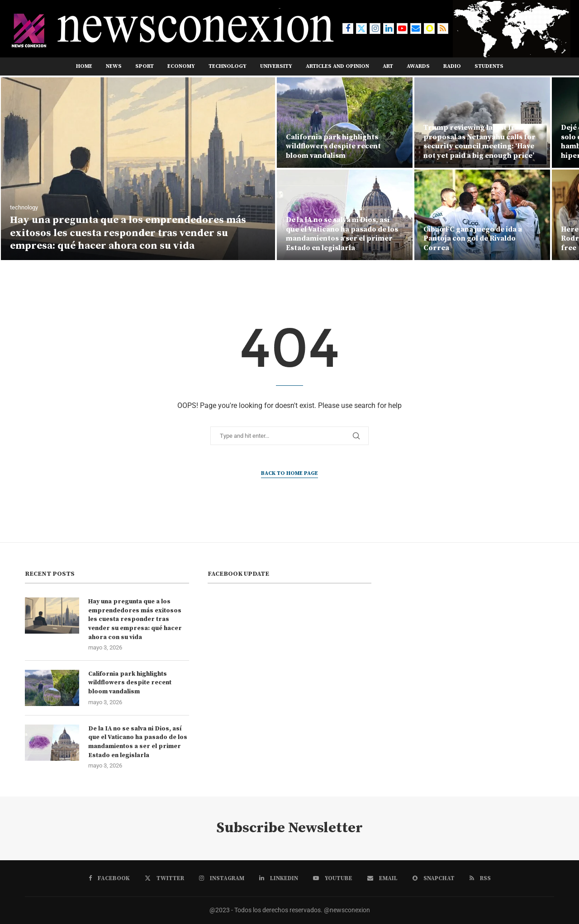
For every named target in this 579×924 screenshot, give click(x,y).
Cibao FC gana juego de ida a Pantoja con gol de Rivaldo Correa (473, 239)
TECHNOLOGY (228, 66)
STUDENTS (489, 66)
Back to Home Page (289, 473)
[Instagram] (375, 28)
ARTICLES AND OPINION (337, 66)
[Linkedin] (389, 28)
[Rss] (443, 28)
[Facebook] (348, 28)
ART (388, 66)
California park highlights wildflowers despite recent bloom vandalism (333, 147)
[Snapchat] (429, 28)
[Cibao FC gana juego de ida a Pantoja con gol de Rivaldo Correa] (482, 215)
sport (145, 66)
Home (84, 66)
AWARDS (418, 66)
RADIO (452, 66)
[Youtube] (402, 28)
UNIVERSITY (276, 66)
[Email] (416, 28)
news (114, 66)
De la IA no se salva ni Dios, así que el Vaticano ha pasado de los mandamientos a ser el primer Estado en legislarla (342, 234)
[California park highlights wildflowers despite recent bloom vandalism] (345, 123)
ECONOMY (181, 66)
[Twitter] (361, 28)
